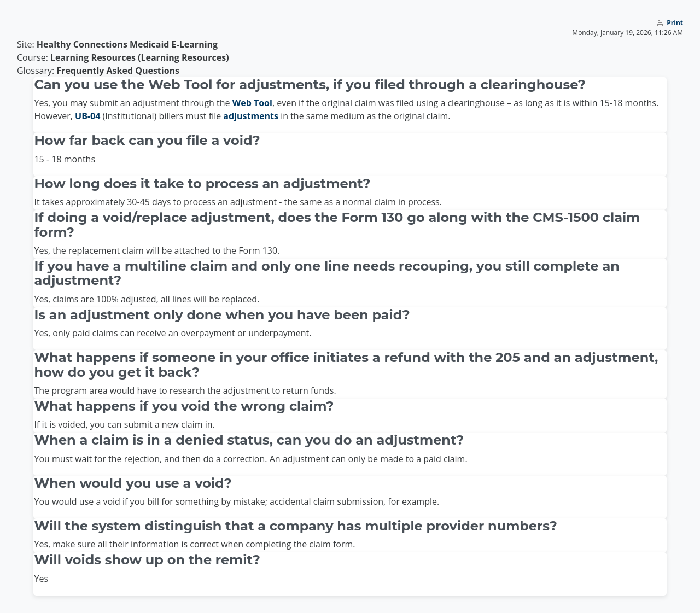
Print (675, 23)
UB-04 (87, 116)
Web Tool (252, 103)
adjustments (251, 116)
